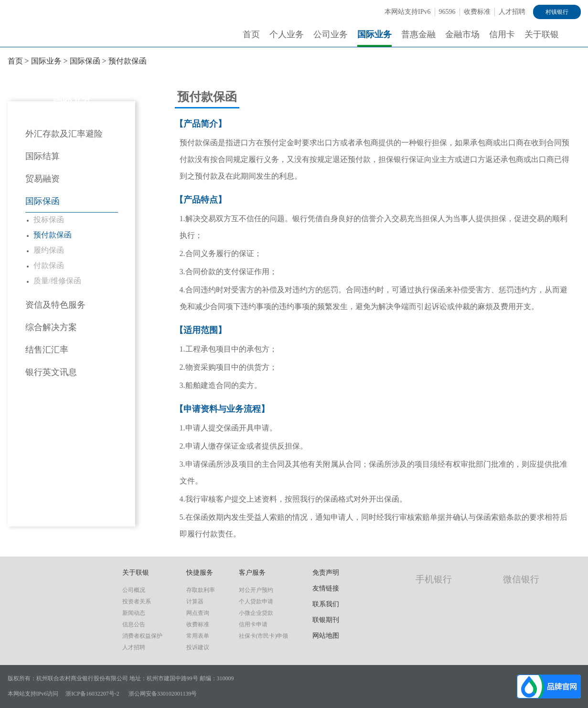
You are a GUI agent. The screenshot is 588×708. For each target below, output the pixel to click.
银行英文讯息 (51, 372)
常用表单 (198, 636)
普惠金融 (418, 34)
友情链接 (326, 588)
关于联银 (542, 34)
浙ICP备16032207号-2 (92, 694)
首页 (251, 34)
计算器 (195, 601)
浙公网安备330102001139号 (163, 694)
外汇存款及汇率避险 (64, 134)
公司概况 (134, 590)
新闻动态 (134, 613)
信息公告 (134, 624)
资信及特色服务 (55, 305)
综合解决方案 (51, 327)
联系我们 (326, 604)
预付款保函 (128, 61)
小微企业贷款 (256, 613)
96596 (447, 12)
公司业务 (331, 34)
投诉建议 (198, 647)
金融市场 (462, 34)
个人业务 (287, 34)
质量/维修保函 (57, 281)
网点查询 (198, 613)
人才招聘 (512, 12)
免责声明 (326, 573)
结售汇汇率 (47, 350)
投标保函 (49, 220)
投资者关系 (137, 601)
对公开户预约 (256, 590)
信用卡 (502, 34)
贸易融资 (43, 179)
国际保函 (85, 61)
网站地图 (326, 636)
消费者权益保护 (142, 636)
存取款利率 (201, 590)
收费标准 (477, 12)
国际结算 (43, 156)
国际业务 (374, 34)
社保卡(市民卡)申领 (264, 636)
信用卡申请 (253, 624)
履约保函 (49, 250)
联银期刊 (326, 620)
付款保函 (49, 265)
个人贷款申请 (256, 601)
